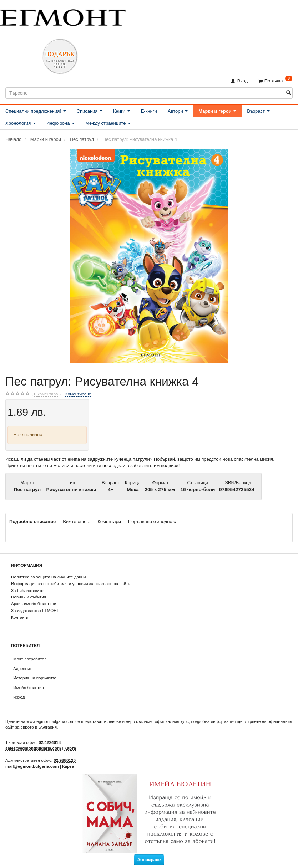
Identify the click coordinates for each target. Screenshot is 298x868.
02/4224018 (50, 742)
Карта (70, 748)
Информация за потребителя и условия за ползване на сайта (71, 584)
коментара (46, 394)
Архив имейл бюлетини (34, 604)
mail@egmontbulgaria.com (32, 766)
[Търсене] (289, 93)
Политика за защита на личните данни (48, 577)
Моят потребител (30, 659)
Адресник (22, 668)
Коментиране (78, 394)
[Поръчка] (275, 81)
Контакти (20, 617)
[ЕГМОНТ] (63, 16)
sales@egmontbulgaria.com (33, 748)
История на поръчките (35, 678)
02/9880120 (65, 760)
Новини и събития (29, 597)
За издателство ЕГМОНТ (35, 610)
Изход (19, 697)
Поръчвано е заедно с (152, 522)
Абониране (149, 860)
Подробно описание (32, 522)
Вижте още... (77, 522)
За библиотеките (27, 590)
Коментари (109, 522)
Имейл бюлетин (29, 687)
